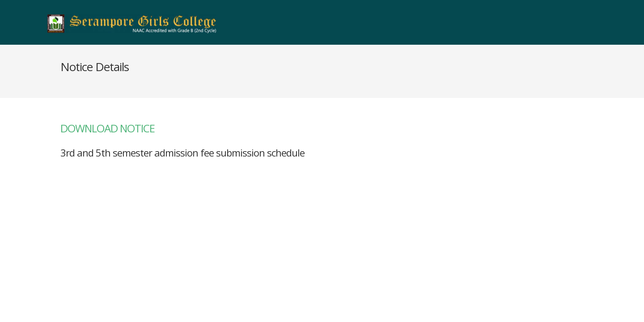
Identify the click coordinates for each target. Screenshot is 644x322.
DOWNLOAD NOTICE (108, 128)
